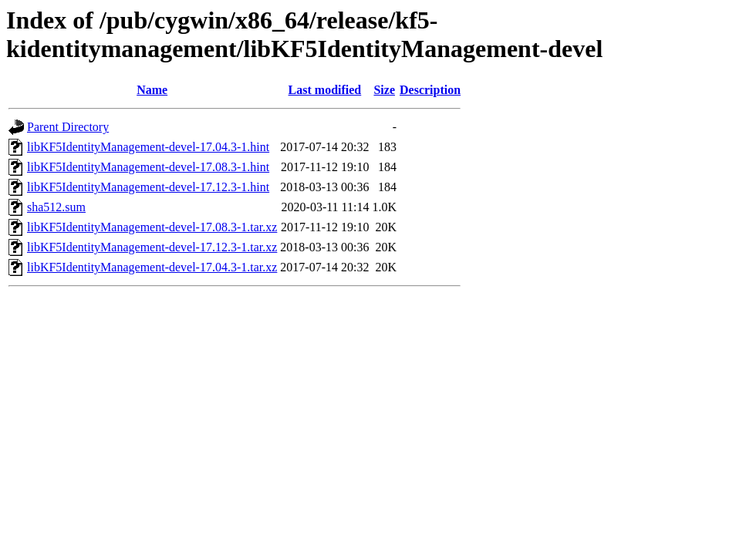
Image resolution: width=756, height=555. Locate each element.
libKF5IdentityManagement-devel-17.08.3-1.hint (148, 167)
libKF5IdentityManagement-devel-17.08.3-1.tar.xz (152, 227)
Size (384, 90)
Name (152, 90)
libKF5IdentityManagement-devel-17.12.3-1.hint (148, 187)
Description (430, 90)
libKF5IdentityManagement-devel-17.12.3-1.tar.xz (152, 247)
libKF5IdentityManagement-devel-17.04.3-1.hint (148, 147)
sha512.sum (56, 207)
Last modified (325, 90)
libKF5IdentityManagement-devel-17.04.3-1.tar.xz (152, 267)
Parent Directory (68, 127)
